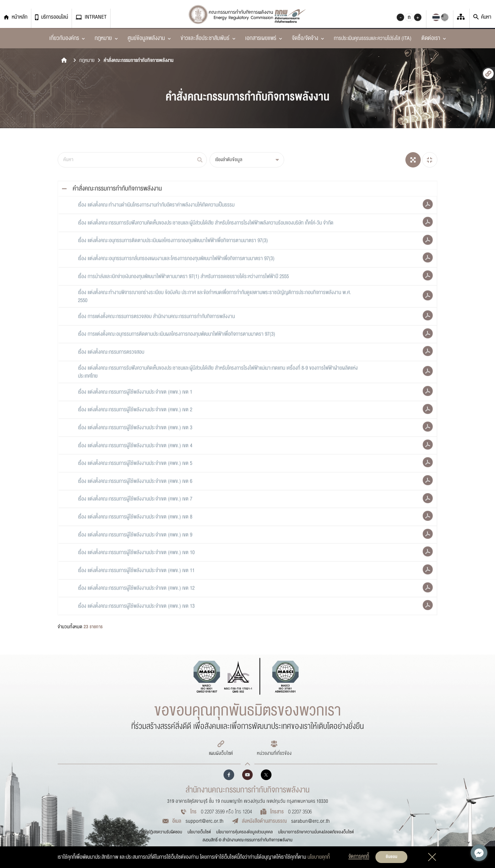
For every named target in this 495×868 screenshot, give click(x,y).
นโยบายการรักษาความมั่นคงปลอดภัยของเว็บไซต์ (316, 832)
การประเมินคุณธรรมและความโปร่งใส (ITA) (373, 38)
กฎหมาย (87, 60)
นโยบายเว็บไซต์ (199, 832)
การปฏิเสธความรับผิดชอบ (162, 832)
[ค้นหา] (132, 160)
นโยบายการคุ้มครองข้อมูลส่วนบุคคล (245, 832)
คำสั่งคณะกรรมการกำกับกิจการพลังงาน (139, 60)
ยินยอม (392, 857)
